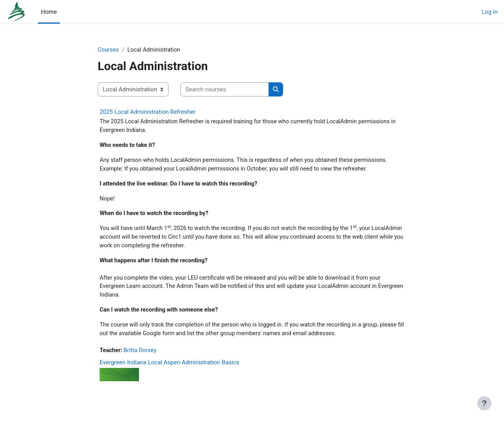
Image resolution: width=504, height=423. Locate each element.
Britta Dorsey (141, 356)
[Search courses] (225, 90)
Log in (490, 12)
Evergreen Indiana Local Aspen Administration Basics (170, 367)
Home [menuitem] (49, 12)
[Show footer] (484, 403)
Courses (108, 50)
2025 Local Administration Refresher (148, 112)
